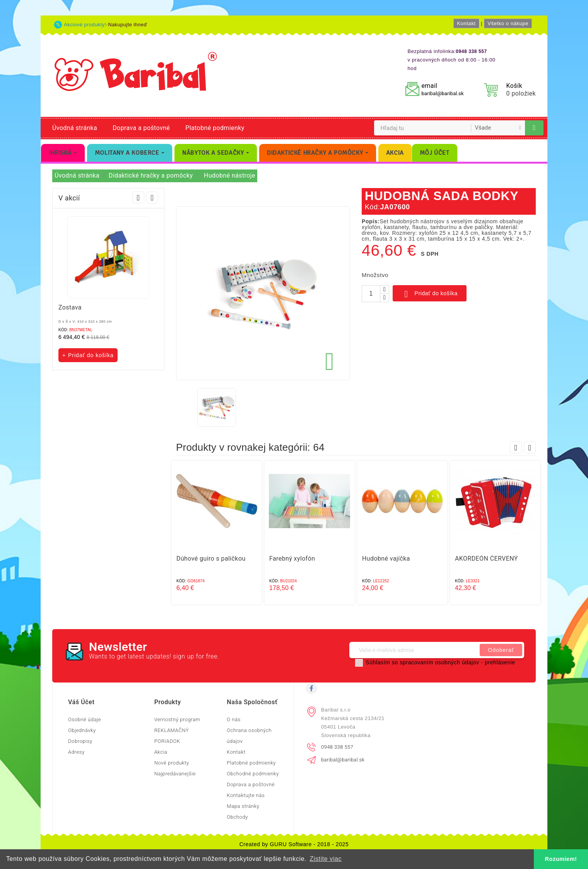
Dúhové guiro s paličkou (211, 559)
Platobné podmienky (215, 128)
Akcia (161, 752)
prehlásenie (500, 662)
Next (152, 198)
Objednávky (82, 730)
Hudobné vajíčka (386, 559)
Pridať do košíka (430, 294)
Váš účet (81, 702)
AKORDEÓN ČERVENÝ (486, 559)
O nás (234, 719)
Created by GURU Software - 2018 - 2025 (294, 844)
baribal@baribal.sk (442, 93)
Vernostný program (177, 719)
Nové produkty (172, 763)
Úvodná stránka (75, 128)
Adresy (76, 752)
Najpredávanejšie (175, 774)
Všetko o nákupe (508, 23)
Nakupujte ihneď (127, 25)
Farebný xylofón (292, 559)
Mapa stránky (243, 806)
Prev (138, 198)
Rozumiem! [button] (561, 859)
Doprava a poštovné (141, 128)
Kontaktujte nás (246, 795)
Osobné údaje (85, 719)
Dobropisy (80, 741)
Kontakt (466, 23)
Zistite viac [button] (326, 859)
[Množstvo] (371, 294)
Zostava (70, 307)
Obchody (237, 817)
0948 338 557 (337, 747)
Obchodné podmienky (253, 774)
